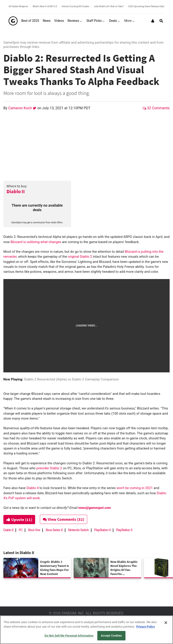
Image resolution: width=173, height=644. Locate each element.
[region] (86, 630)
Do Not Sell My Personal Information (69, 636)
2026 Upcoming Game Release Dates (147, 6)
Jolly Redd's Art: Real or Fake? (109, 6)
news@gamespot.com (95, 508)
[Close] (166, 623)
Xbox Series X (54, 530)
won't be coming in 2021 (135, 488)
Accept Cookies (111, 636)
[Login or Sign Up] (153, 21)
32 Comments (156, 108)
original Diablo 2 (80, 257)
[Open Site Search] (161, 21)
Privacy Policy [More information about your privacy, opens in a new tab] (146, 627)
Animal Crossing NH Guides (75, 6)
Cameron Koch (21, 108)
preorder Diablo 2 (49, 468)
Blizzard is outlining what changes (36, 242)
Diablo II (16, 191)
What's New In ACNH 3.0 (45, 6)
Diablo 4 (32, 488)
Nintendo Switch (78, 530)
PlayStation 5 (124, 530)
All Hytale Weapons (18, 6)
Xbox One (34, 530)
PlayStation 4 (102, 530)
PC (21, 530)
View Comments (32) (64, 519)
